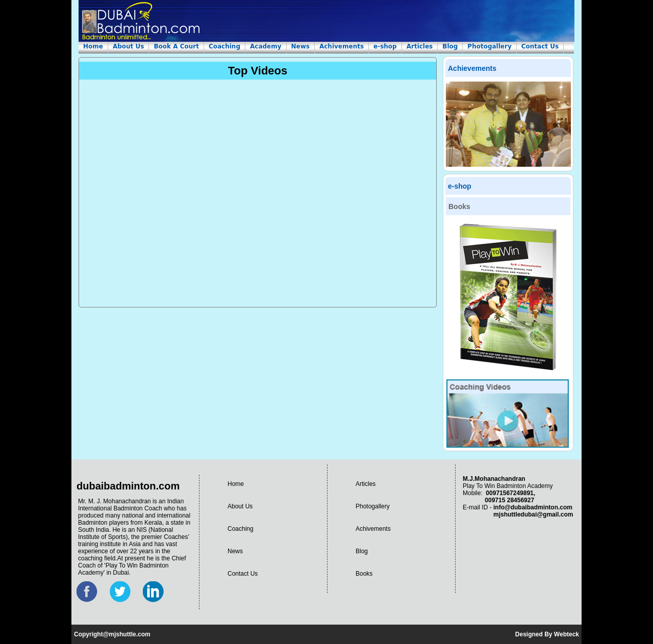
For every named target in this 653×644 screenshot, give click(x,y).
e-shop (385, 46)
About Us (128, 46)
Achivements (342, 46)
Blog (450, 46)
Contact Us (540, 46)
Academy (266, 46)
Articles (420, 46)
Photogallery (489, 46)
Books (364, 574)
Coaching (224, 46)
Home (93, 46)
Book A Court (176, 46)
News (300, 46)
